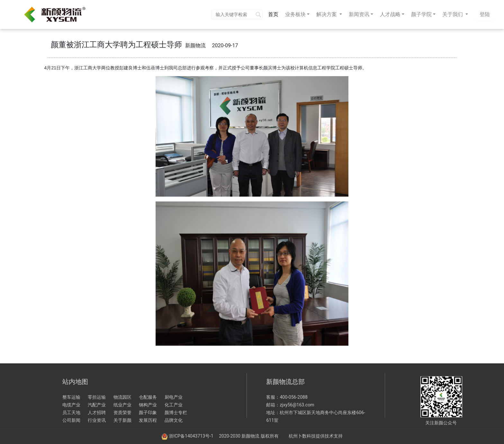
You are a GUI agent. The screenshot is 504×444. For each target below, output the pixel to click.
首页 (274, 14)
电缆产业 (71, 405)
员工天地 (71, 413)
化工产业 (174, 405)
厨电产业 (174, 397)
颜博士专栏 (176, 413)
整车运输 (71, 397)
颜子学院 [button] (421, 14)
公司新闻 (71, 420)
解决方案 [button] (327, 14)
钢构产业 (148, 405)
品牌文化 (174, 420)
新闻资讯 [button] (359, 14)
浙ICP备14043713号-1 (192, 436)
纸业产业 (122, 405)
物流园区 (122, 397)
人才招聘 (97, 413)
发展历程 (148, 420)
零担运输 (97, 397)
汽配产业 (97, 405)
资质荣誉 (122, 413)
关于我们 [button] (453, 14)
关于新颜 (122, 420)
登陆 (485, 14)
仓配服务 (148, 397)
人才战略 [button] (390, 14)
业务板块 (295, 14)
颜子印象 (148, 413)
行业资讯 (97, 420)
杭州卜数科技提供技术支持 (316, 436)
